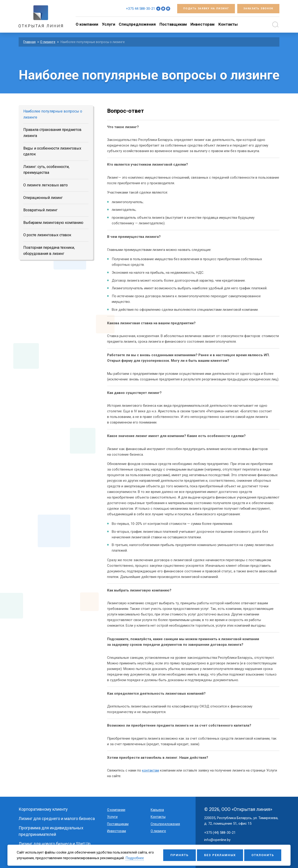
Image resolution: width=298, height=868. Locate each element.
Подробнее (135, 858)
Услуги (109, 24)
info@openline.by (217, 840)
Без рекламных (220, 855)
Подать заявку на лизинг (206, 9)
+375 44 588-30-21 (141, 9)
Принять (179, 855)
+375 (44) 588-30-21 (220, 833)
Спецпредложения (137, 24)
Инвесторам (203, 24)
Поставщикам (173, 24)
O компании (87, 24)
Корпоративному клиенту (43, 809)
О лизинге (158, 831)
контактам (151, 770)
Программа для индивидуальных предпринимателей (51, 831)
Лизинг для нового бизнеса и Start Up (55, 844)
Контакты (228, 24)
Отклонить (263, 855)
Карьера (157, 810)
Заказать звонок (258, 9)
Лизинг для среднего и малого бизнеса (57, 818)
